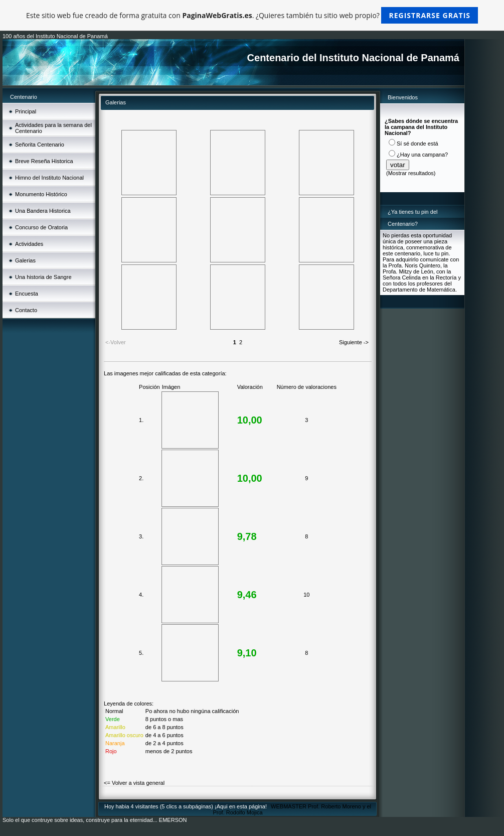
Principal (26, 111)
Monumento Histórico (41, 194)
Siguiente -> (354, 342)
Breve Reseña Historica (44, 161)
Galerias (25, 260)
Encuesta (27, 294)
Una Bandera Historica (43, 211)
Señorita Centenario (40, 145)
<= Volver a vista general (134, 783)
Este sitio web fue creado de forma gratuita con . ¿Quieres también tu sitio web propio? (252, 15)
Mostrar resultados (411, 173)
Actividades (29, 244)
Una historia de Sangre (43, 277)
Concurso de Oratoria (41, 227)
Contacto (26, 310)
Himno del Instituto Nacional (49, 178)
